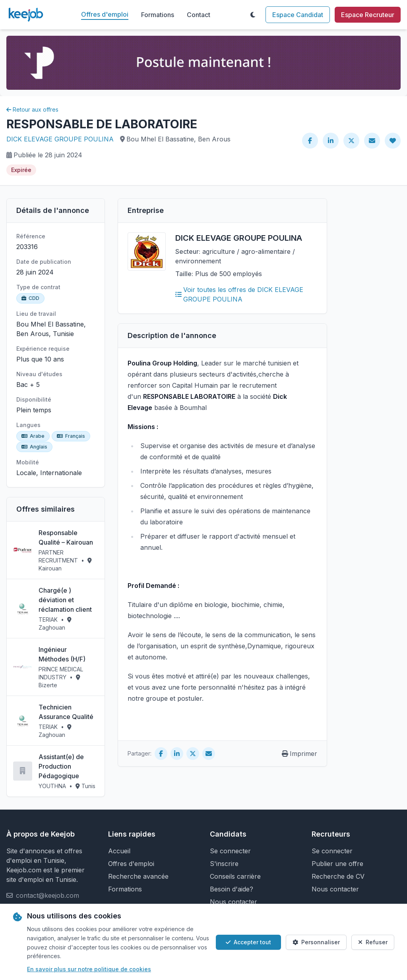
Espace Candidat (298, 15)
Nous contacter (234, 902)
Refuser (373, 942)
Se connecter (230, 851)
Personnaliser (316, 942)
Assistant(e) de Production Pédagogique (61, 766)
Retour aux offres (32, 109)
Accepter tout (248, 942)
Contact (199, 15)
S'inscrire (224, 864)
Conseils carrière (235, 876)
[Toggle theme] (253, 15)
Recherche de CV (338, 876)
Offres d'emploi (105, 14)
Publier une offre (337, 864)
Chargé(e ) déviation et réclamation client (65, 600)
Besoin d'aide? (232, 889)
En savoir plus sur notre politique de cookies (89, 969)
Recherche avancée (138, 876)
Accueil (119, 851)
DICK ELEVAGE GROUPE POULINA (60, 139)
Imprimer (299, 754)
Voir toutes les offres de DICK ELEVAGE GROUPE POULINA (239, 294)
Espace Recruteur (368, 15)
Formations (158, 15)
